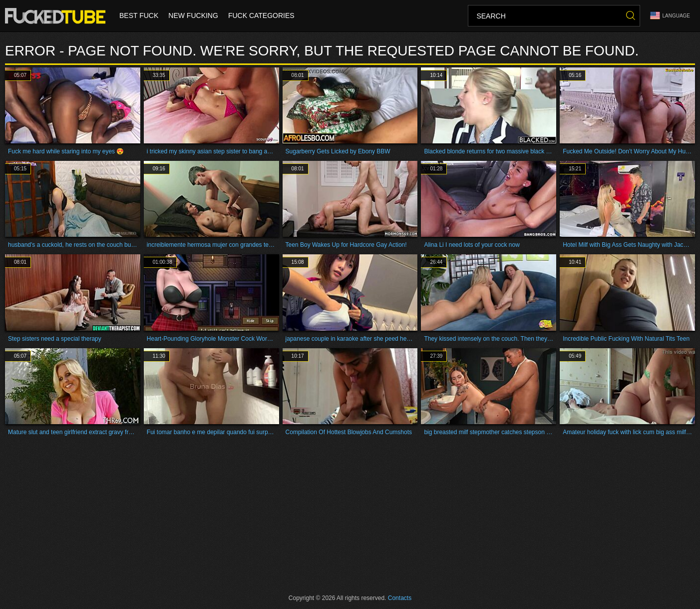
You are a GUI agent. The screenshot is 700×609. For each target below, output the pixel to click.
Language (670, 16)
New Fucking (193, 16)
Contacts (400, 598)
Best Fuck (139, 16)
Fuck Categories (261, 16)
